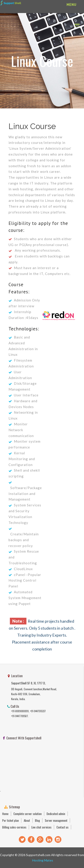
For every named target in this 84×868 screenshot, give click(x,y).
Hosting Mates (42, 860)
